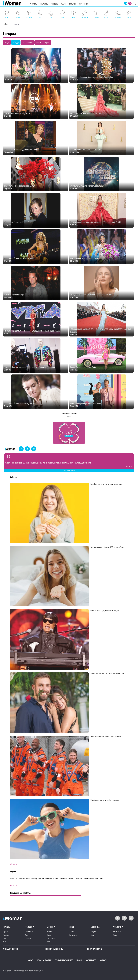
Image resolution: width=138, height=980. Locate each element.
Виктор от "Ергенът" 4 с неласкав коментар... (107, 674)
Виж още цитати (69, 470)
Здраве (5, 932)
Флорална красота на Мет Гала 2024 (86, 113)
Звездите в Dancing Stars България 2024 (87, 186)
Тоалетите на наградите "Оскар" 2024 (86, 150)
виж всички (13, 864)
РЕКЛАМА (79, 960)
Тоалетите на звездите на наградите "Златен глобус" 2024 (96, 222)
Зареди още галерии (69, 413)
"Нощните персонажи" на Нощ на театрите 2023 (91, 295)
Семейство (29, 932)
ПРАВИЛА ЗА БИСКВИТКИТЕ (64, 960)
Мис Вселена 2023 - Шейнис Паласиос (86, 258)
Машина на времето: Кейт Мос (17, 222)
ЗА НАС (31, 960)
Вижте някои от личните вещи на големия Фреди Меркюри (29, 367)
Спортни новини (95, 949)
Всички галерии (43, 42)
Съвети (72, 932)
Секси (63, 4)
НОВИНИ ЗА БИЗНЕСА (54, 949)
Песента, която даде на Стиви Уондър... (105, 610)
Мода (7, 42)
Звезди (16, 42)
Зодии (49, 942)
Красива (33, 4)
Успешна (54, 4)
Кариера (50, 932)
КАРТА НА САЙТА (91, 960)
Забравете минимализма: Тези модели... (104, 800)
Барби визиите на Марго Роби (83, 367)
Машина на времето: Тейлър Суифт (19, 258)
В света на (51, 938)
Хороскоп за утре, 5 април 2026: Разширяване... (107, 547)
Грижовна (44, 4)
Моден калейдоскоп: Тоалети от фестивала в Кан (91, 77)
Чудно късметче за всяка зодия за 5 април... (106, 484)
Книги (115, 935)
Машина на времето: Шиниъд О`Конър (20, 403)
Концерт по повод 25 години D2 (17, 113)
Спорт (5, 938)
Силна (49, 935)
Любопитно (27, 42)
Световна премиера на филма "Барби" (86, 403)
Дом (26, 935)
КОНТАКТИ (103, 960)
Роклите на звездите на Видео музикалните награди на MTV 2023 (32, 331)
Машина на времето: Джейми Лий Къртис (22, 150)
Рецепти (28, 938)
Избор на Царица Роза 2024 (16, 77)
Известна (72, 4)
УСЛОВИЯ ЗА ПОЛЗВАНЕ (44, 960)
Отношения (73, 935)
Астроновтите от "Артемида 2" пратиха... (106, 737)
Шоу (92, 935)
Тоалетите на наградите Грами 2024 (20, 186)
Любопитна (84, 4)
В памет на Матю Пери (14, 295)
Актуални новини (11, 949)
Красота (6, 935)
